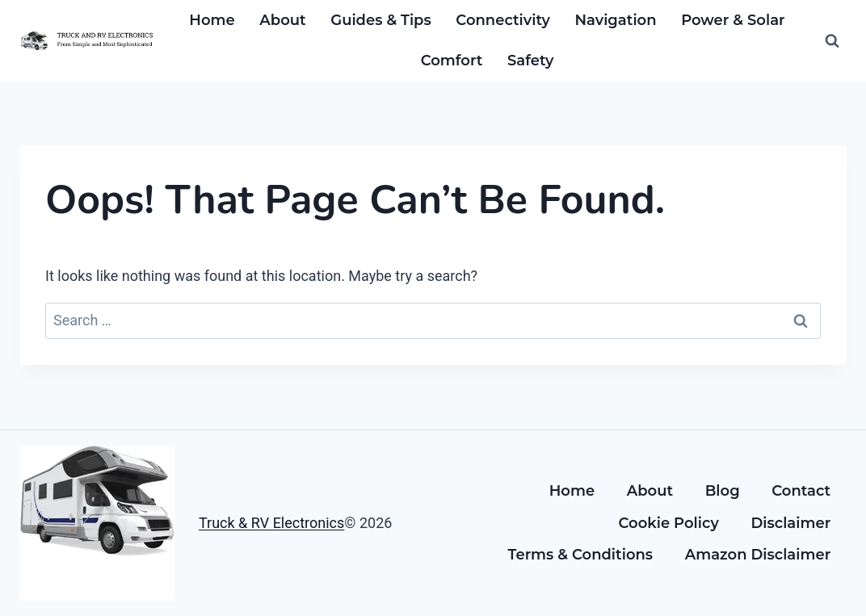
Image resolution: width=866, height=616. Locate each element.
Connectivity (503, 20)
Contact (801, 491)
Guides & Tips (381, 20)
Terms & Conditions (581, 555)
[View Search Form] (832, 40)
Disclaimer (790, 523)
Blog (723, 491)
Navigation (615, 20)
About (282, 20)
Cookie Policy (669, 523)
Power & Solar (733, 20)
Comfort (452, 61)
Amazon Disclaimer (758, 555)
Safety (530, 61)
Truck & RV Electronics (271, 523)
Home (212, 20)
